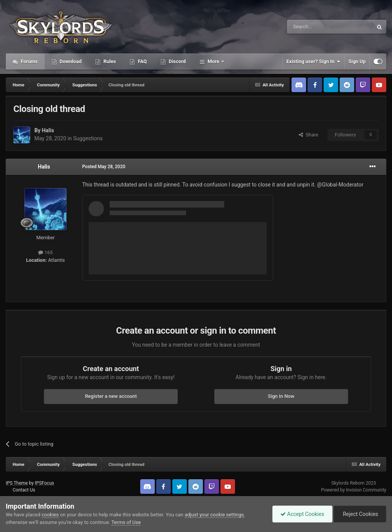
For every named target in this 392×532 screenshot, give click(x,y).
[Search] (312, 27)
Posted (104, 167)
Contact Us (24, 490)
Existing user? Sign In (313, 62)
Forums (29, 61)
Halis (48, 130)
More (213, 61)
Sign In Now (281, 396)
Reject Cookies (360, 514)
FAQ (142, 61)
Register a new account (111, 396)
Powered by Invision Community (354, 490)
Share (309, 135)
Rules (109, 61)
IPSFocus (44, 483)
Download (70, 61)
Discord (177, 61)
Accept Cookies (302, 514)
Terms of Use (126, 522)
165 (45, 252)
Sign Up (357, 61)
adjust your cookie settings (214, 515)
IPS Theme (17, 483)
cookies (50, 515)
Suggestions (88, 138)
